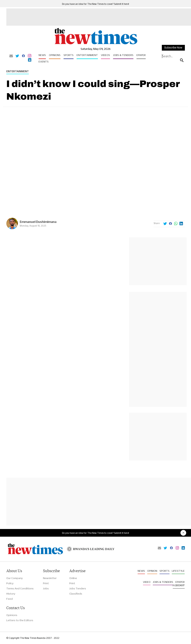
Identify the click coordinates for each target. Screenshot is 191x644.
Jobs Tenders (78, 588)
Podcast (179, 585)
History (11, 594)
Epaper (141, 55)
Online (73, 578)
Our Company (14, 578)
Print (46, 583)
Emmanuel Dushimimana (38, 222)
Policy (10, 583)
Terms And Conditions (20, 588)
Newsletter (50, 578)
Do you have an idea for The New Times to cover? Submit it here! (95, 4)
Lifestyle (178, 571)
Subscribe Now (173, 48)
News (42, 55)
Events (44, 62)
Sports (69, 55)
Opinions (55, 55)
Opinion (152, 571)
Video (147, 582)
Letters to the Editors (20, 620)
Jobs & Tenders (123, 55)
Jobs (46, 588)
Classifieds (76, 594)
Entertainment (87, 55)
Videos (105, 55)
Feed (10, 599)
